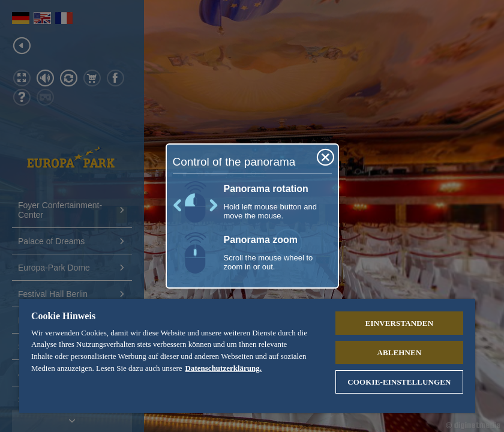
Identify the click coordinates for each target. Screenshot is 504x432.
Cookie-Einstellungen (399, 382)
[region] (247, 356)
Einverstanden (399, 323)
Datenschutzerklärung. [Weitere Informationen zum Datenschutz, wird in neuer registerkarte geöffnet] (223, 368)
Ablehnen (399, 352)
